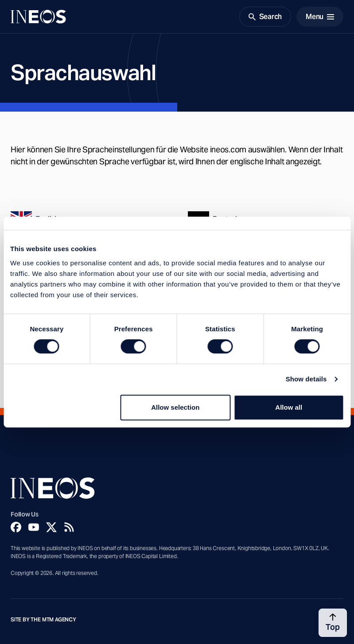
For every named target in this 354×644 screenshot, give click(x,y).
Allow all (289, 407)
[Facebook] (16, 527)
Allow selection (175, 407)
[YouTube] (34, 527)
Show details (306, 379)
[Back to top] (333, 623)
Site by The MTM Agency (43, 620)
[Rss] (69, 527)
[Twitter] (51, 527)
